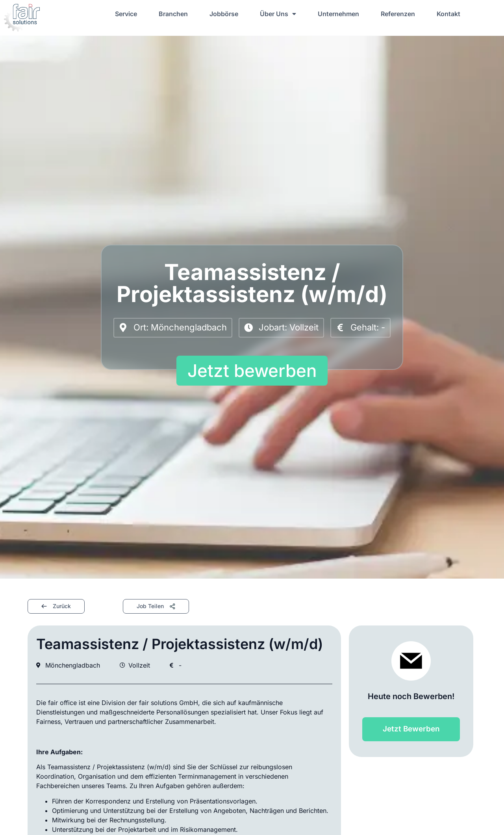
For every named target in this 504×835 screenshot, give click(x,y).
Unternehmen (338, 14)
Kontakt (448, 14)
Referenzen (398, 14)
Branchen (173, 14)
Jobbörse (224, 14)
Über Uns (278, 14)
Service (126, 14)
